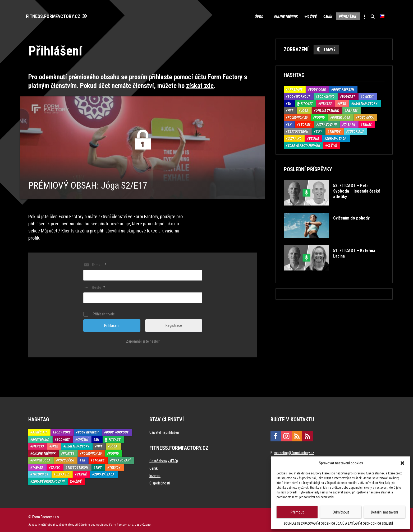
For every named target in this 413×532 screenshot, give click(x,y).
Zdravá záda (336, 137)
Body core (318, 88)
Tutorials (356, 130)
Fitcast (307, 102)
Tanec (367, 123)
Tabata (350, 123)
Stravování (327, 123)
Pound (320, 116)
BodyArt (348, 95)
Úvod (235, 16)
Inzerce (155, 474)
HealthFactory (365, 102)
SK (290, 123)
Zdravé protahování (304, 144)
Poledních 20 (298, 116)
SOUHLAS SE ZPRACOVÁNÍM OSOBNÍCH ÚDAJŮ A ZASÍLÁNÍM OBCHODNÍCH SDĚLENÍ (338, 524)
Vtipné (314, 137)
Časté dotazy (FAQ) (164, 460)
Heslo (98, 286)
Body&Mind (326, 95)
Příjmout (297, 512)
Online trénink (263, 16)
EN (290, 102)
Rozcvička (366, 116)
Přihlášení (340, 16)
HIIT (290, 109)
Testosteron (298, 130)
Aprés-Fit (295, 88)
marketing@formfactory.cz (294, 451)
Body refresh (344, 88)
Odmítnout (341, 512)
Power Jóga (341, 116)
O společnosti (160, 482)
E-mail (99, 263)
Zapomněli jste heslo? (143, 340)
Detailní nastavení (384, 512)
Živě (296, 16)
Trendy (335, 130)
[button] (402, 463)
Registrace (174, 324)
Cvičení (368, 95)
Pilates (352, 109)
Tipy (319, 130)
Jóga (304, 109)
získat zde (200, 84)
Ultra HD (295, 137)
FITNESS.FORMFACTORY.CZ (58, 15)
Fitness (326, 102)
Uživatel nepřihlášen (164, 431)
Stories (305, 123)
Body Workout (299, 95)
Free (343, 102)
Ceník (315, 16)
